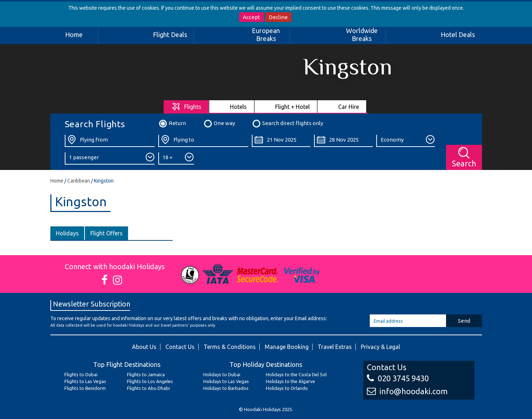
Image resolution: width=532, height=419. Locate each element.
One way (219, 124)
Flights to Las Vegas (85, 381)
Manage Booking (287, 347)
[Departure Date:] (281, 141)
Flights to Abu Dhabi (148, 388)
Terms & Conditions (230, 347)
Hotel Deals (458, 34)
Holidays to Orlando (287, 388)
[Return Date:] (343, 141)
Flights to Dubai (81, 374)
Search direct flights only (287, 124)
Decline (278, 17)
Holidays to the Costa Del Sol (296, 374)
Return (172, 124)
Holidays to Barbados (226, 388)
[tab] (187, 107)
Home (74, 34)
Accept (251, 17)
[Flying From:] (110, 141)
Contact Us (180, 347)
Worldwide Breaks (362, 34)
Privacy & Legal (380, 347)
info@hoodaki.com (407, 391)
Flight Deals (170, 34)
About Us (144, 347)
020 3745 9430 (398, 378)
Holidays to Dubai (222, 374)
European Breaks (266, 34)
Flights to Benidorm (85, 388)
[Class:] (406, 141)
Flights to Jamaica (146, 374)
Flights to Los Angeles (150, 381)
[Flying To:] (203, 141)
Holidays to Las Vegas (226, 381)
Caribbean (79, 181)
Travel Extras (335, 347)
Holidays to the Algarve (290, 381)
